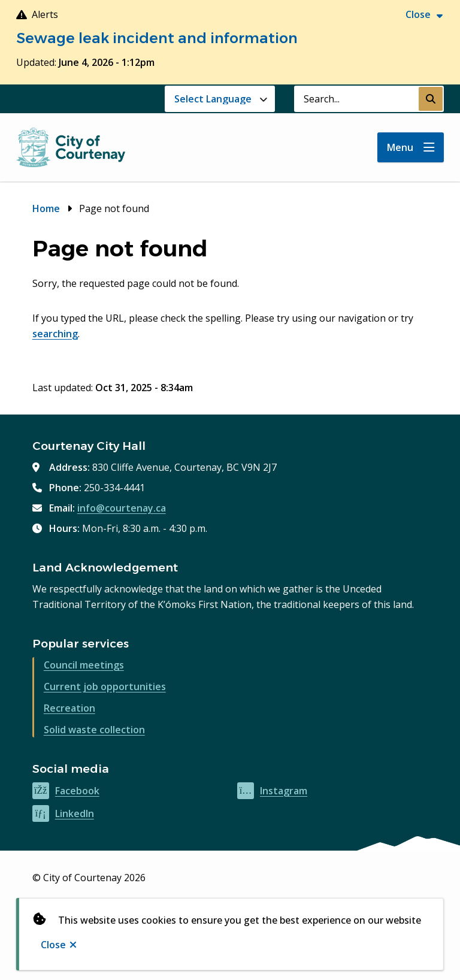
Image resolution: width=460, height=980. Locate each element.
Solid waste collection (94, 730)
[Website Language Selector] (220, 99)
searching (55, 334)
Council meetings (84, 665)
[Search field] (356, 99)
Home (46, 208)
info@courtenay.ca (122, 508)
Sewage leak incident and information (157, 38)
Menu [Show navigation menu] (400, 147)
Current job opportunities (105, 686)
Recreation (69, 708)
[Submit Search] (431, 99)
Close (53, 945)
